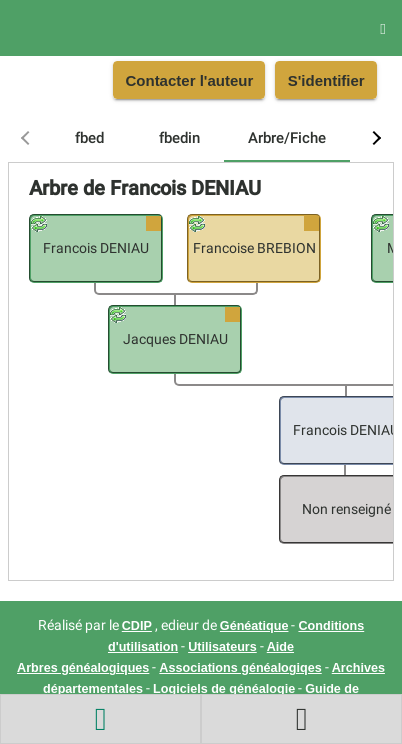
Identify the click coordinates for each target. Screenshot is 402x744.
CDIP (137, 626)
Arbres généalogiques (83, 668)
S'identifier (326, 80)
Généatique (254, 626)
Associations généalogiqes (240, 668)
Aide (280, 647)
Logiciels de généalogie (224, 689)
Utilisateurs (222, 647)
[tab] (89, 138)
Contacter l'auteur (189, 80)
